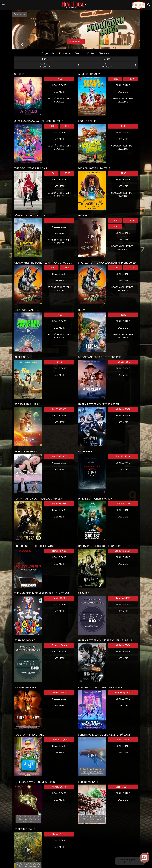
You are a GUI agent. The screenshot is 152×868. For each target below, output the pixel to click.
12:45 (60, 220)
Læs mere (59, 92)
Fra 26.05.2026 (59, 456)
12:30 (131, 79)
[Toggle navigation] (3, 5)
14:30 (116, 220)
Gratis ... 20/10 (59, 787)
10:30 (60, 79)
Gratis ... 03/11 (123, 787)
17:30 (131, 220)
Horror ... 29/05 (59, 551)
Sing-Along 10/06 (123, 692)
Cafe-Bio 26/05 (123, 504)
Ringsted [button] (75, 4)
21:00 (60, 362)
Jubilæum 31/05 (123, 551)
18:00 (67, 268)
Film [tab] (44, 59)
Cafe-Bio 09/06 (59, 692)
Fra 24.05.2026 (123, 456)
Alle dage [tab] (107, 65)
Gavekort (79, 53)
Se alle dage (59, 85)
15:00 (52, 268)
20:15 (131, 268)
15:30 (60, 315)
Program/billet (48, 53)
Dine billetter (105, 53)
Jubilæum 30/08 (123, 409)
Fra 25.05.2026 (123, 362)
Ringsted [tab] (45, 65)
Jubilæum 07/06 (123, 645)
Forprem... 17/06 (59, 740)
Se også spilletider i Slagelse (59, 100)
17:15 (116, 268)
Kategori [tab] (106, 59)
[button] (22, 45)
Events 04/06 (59, 598)
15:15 (67, 126)
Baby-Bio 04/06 (123, 598)
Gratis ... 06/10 (123, 740)
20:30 (116, 227)
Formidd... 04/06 (59, 645)
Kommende (65, 53)
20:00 (67, 173)
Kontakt (91, 53)
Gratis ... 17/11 (59, 834)
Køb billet (76, 42)
